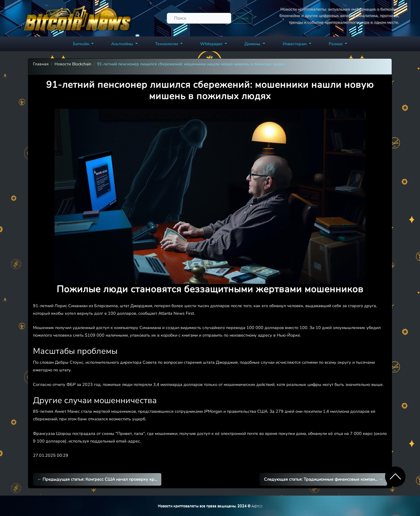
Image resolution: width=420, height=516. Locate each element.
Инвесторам (295, 44)
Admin (257, 506)
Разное (336, 44)
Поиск (242, 18)
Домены (253, 44)
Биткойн (82, 44)
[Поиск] (199, 18)
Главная (41, 64)
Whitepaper (212, 44)
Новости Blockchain (73, 64)
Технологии (167, 44)
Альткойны (123, 44)
